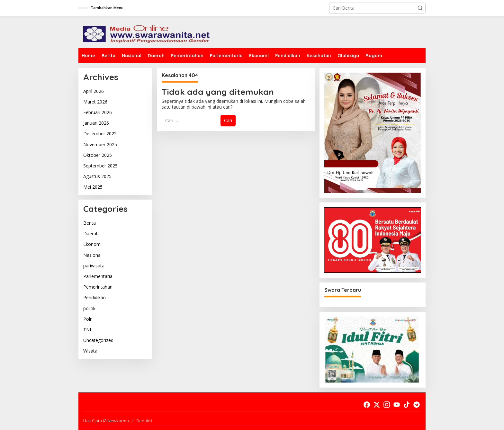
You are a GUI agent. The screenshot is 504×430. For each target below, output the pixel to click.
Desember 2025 (100, 134)
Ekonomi (92, 244)
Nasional (92, 255)
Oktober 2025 (98, 155)
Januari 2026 (96, 123)
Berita (90, 223)
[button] (420, 8)
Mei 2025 (93, 187)
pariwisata (94, 266)
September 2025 (100, 166)
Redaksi (144, 421)
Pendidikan (94, 297)
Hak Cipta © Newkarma (106, 421)
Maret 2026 (95, 102)
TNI (87, 330)
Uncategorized (98, 340)
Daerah (91, 233)
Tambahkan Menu (107, 8)
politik (89, 308)
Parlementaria (98, 276)
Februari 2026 (98, 112)
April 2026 (94, 91)
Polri (88, 319)
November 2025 (100, 144)
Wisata (90, 351)
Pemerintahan (98, 287)
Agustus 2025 (97, 176)
